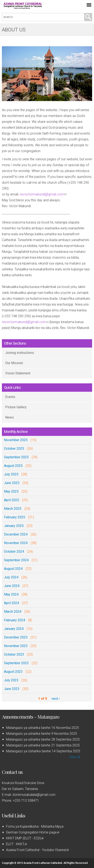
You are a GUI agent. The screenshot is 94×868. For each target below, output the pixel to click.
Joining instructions (20, 353)
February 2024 (15, 620)
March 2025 (13, 509)
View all (75, 757)
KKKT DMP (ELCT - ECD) (25, 838)
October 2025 (14, 449)
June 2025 (12, 483)
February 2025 (15, 517)
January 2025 (14, 526)
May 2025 (11, 491)
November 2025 (16, 440)
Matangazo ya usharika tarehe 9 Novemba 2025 (42, 734)
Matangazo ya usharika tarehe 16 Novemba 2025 (42, 728)
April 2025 (12, 500)
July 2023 (11, 680)
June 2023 (12, 689)
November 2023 (16, 646)
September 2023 (16, 663)
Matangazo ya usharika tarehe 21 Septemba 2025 (43, 745)
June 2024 (12, 586)
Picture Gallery (16, 407)
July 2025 (11, 474)
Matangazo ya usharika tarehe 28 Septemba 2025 (43, 739)
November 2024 (16, 543)
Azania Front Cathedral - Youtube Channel (37, 850)
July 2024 (11, 577)
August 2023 (13, 672)
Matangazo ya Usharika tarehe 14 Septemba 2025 (43, 751)
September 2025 (16, 457)
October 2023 (14, 654)
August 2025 (13, 466)
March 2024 (13, 612)
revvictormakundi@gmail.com (43, 194)
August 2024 (13, 569)
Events (10, 397)
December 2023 (16, 637)
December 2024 (16, 534)
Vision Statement (18, 373)
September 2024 (16, 560)
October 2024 (14, 551)
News (10, 417)
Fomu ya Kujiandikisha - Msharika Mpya (35, 826)
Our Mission (14, 363)
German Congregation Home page (33, 832)
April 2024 (12, 603)
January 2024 (14, 629)
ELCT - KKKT (16, 844)
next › (56, 699)
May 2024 (11, 594)
